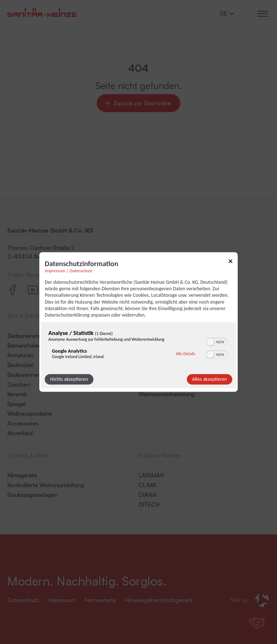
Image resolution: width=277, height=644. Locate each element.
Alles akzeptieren (210, 380)
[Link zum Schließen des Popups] (230, 262)
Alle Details (185, 354)
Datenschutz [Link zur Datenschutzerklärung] (81, 271)
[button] (210, 342)
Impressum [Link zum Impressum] (55, 271)
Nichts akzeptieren (69, 380)
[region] (138, 346)
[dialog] (138, 322)
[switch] (217, 341)
